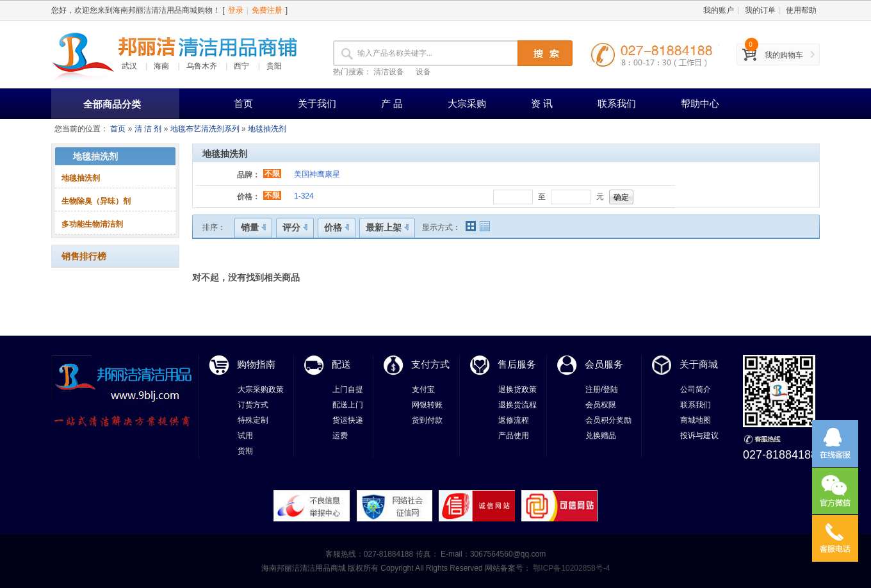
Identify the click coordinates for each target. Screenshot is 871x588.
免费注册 (267, 10)
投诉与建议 (699, 436)
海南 (161, 66)
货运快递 (348, 420)
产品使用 (514, 436)
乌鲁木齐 (202, 66)
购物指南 (256, 364)
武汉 (129, 66)
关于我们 (317, 103)
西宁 (241, 66)
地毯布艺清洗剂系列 (205, 129)
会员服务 (604, 364)
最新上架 (387, 227)
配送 (341, 364)
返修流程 (514, 420)
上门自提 (348, 389)
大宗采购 (467, 103)
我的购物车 (784, 55)
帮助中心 (700, 103)
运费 (340, 436)
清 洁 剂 (148, 129)
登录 (236, 10)
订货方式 (253, 405)
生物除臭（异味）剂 (96, 201)
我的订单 (760, 10)
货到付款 (427, 420)
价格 (337, 227)
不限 (272, 174)
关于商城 (699, 364)
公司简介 (696, 389)
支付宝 (423, 389)
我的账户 (719, 10)
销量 (253, 227)
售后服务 (517, 364)
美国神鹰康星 (317, 174)
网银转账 (427, 405)
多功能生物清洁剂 (92, 224)
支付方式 (430, 364)
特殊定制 (253, 420)
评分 (295, 227)
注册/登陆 (602, 389)
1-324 (304, 196)
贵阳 (274, 66)
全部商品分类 (112, 104)
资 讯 (542, 103)
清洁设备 (389, 72)
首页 (243, 103)
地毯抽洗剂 (267, 129)
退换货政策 (517, 389)
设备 (423, 72)
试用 (245, 436)
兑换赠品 (601, 436)
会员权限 (601, 405)
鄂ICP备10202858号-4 (570, 568)
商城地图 (696, 420)
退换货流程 (517, 405)
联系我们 (617, 103)
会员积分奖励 (608, 420)
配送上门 (348, 405)
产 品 (392, 103)
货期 (245, 451)
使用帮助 (801, 10)
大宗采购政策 (261, 389)
